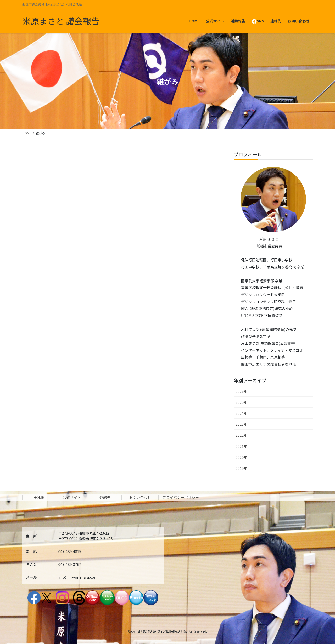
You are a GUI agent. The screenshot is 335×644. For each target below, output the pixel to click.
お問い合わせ (140, 497)
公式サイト (72, 497)
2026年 (241, 391)
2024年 (241, 413)
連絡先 (105, 497)
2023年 (241, 424)
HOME (39, 497)
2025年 (241, 402)
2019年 (241, 468)
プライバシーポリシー (181, 497)
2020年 (241, 457)
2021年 (241, 446)
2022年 (241, 435)
